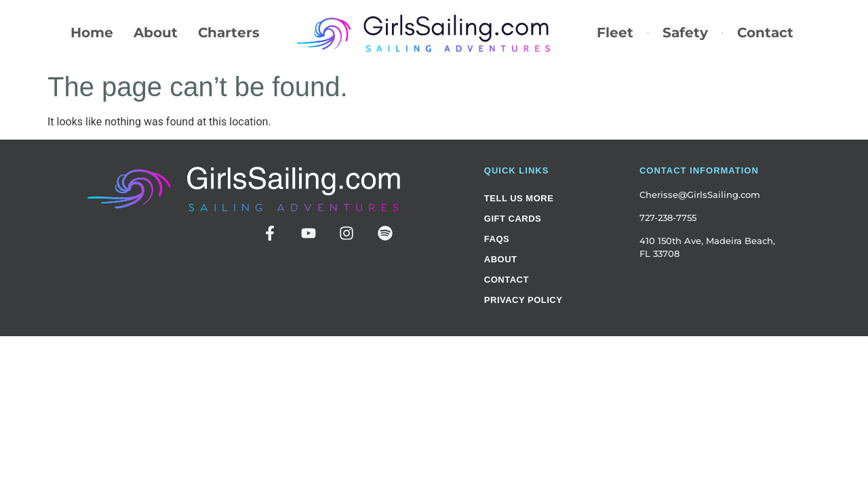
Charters (229, 33)
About (156, 33)
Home (92, 33)
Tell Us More (519, 198)
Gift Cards (513, 219)
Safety (685, 33)
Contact (765, 33)
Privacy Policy (524, 300)
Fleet (615, 33)
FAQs (497, 239)
